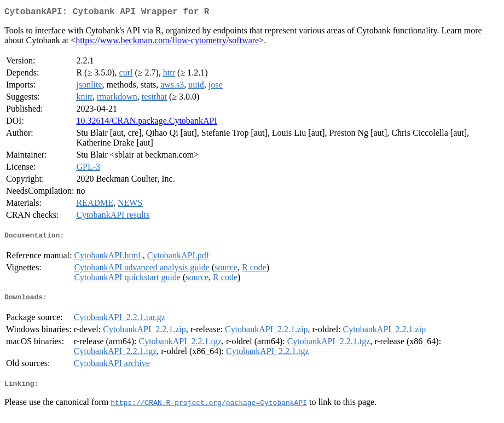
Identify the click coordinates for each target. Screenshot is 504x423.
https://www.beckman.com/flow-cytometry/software (167, 42)
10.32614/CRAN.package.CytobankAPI (146, 123)
